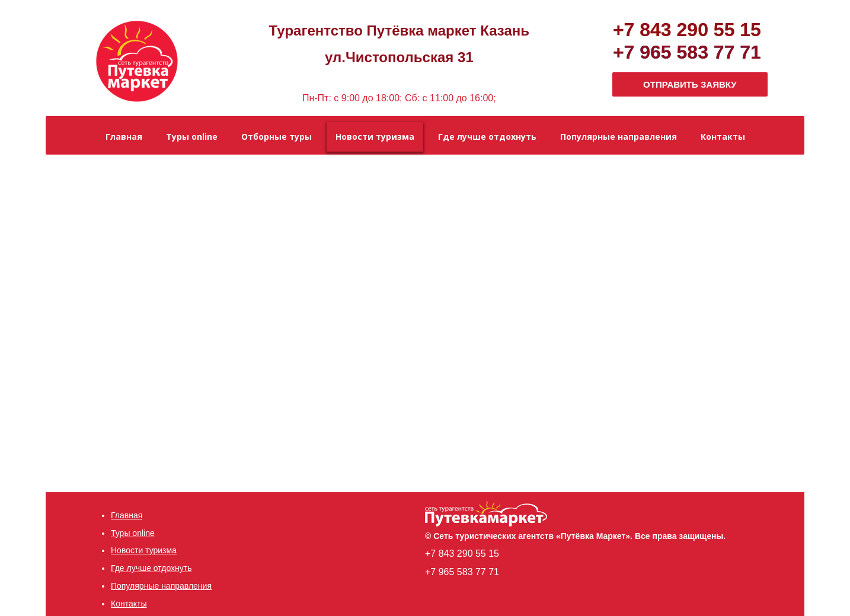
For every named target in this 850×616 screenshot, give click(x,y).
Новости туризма (144, 550)
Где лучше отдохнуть (151, 568)
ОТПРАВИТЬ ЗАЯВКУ (690, 84)
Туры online (133, 533)
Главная (127, 515)
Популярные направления (161, 586)
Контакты (129, 604)
